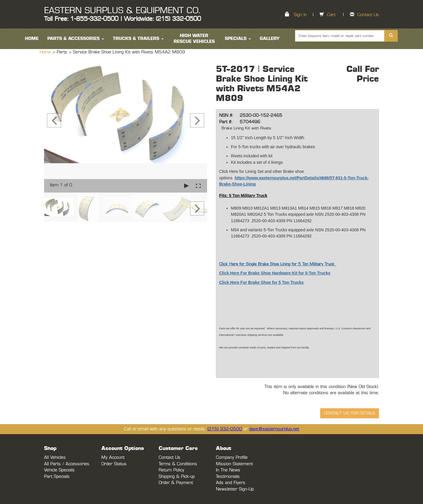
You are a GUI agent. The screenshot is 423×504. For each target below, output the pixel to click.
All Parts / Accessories (67, 464)
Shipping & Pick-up (177, 477)
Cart (331, 15)
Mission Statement (234, 464)
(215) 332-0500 (225, 429)
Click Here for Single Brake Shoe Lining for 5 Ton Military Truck (277, 264)
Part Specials (57, 477)
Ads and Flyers (231, 483)
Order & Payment (176, 483)
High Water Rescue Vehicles (194, 39)
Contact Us (368, 15)
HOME (32, 39)
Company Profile (232, 457)
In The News (228, 470)
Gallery (270, 39)
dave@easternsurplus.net (274, 429)
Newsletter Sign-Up (235, 489)
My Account (113, 457)
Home (46, 52)
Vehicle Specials (59, 470)
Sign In (300, 15)
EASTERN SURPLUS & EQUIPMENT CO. (122, 11)
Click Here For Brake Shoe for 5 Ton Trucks (261, 282)
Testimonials (228, 477)
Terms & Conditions (178, 464)
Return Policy (171, 470)
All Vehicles (55, 457)
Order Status (114, 464)
